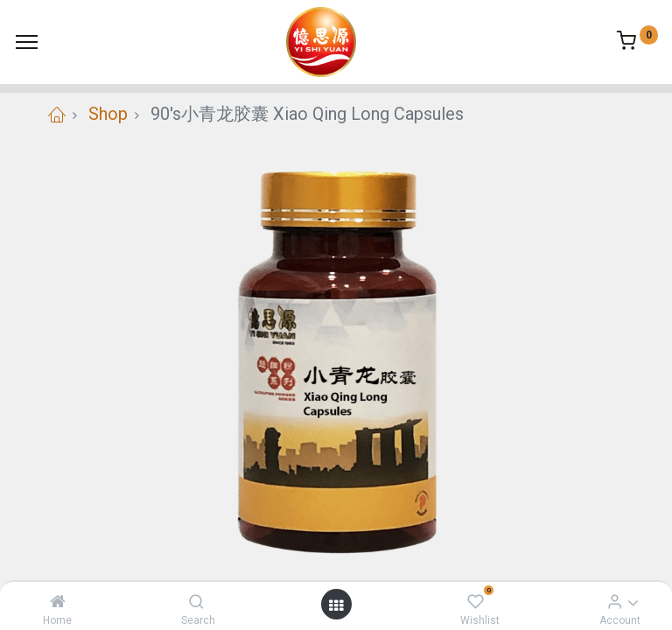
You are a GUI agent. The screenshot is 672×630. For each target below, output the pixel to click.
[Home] (58, 601)
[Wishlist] (476, 601)
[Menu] (27, 42)
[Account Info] (615, 601)
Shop (108, 114)
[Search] (196, 601)
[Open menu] (336, 605)
